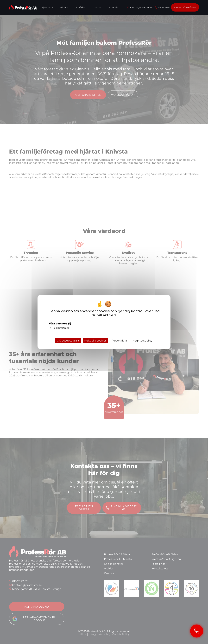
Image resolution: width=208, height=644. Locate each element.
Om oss (98, 7)
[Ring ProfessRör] (197, 631)
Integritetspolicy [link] (142, 341)
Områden (81, 7)
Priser (64, 7)
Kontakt (114, 7)
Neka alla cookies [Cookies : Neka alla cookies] (95, 341)
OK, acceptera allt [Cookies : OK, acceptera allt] (68, 341)
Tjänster (47, 7)
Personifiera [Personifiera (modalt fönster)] (119, 341)
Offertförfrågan (185, 7)
